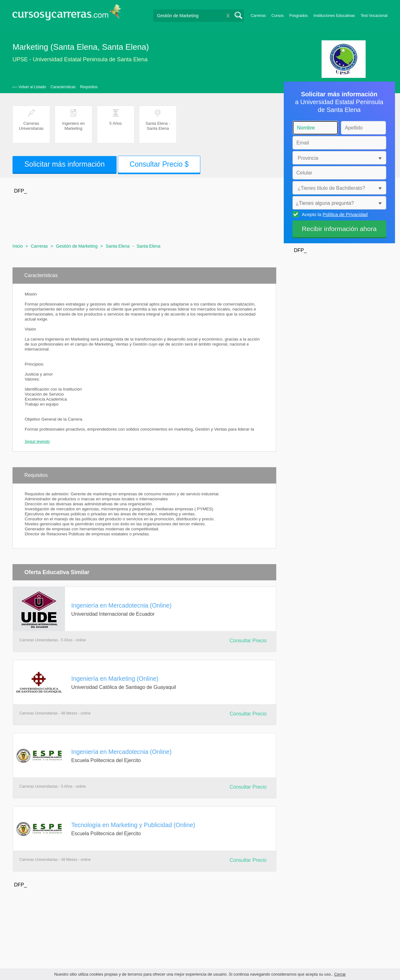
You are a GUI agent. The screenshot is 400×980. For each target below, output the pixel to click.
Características (63, 87)
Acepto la (334, 214)
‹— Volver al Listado (29, 87)
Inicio (18, 246)
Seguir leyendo (37, 442)
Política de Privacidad (345, 214)
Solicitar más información (65, 164)
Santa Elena (117, 246)
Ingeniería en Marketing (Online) (115, 679)
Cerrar (340, 974)
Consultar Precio (248, 641)
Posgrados (299, 16)
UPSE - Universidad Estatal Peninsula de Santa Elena (80, 59)
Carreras (258, 16)
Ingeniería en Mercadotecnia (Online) (121, 605)
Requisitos (89, 87)
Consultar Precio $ (159, 164)
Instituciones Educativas (334, 16)
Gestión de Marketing (77, 246)
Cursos (277, 16)
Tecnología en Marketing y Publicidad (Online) (133, 825)
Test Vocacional (374, 16)
